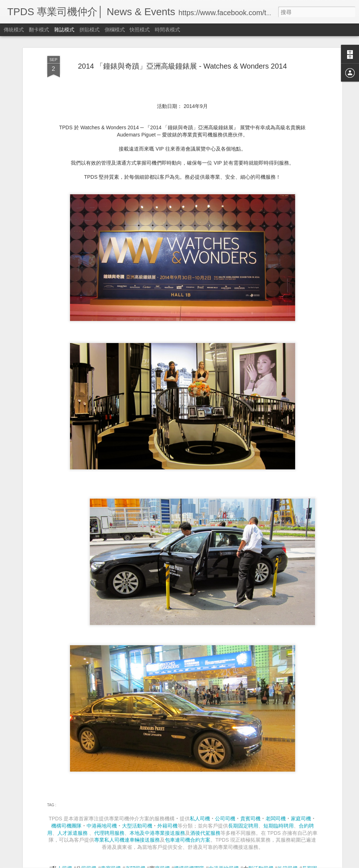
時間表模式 (167, 30)
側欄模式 (115, 30)
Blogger (243, 863)
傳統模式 (14, 30)
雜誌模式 (64, 30)
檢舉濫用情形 (264, 863)
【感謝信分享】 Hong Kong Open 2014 (162, 778)
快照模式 (140, 30)
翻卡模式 (39, 30)
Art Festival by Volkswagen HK (151, 696)
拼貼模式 (89, 30)
